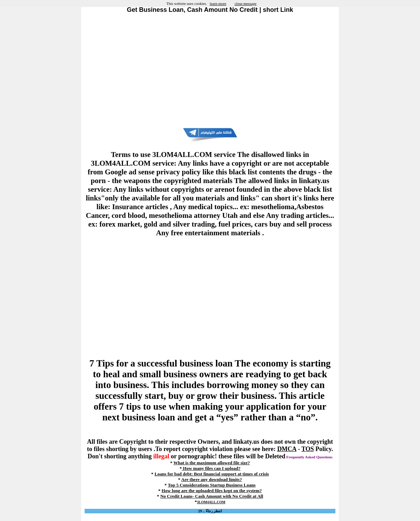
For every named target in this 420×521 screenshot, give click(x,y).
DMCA (287, 449)
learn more (218, 3)
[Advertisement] (210, 71)
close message (246, 3)
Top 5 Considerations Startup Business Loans (212, 485)
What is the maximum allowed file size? (212, 463)
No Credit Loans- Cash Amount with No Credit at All (212, 496)
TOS (308, 449)
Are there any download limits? (211, 479)
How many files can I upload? (211, 468)
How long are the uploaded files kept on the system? (212, 491)
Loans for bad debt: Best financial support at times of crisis (212, 474)
